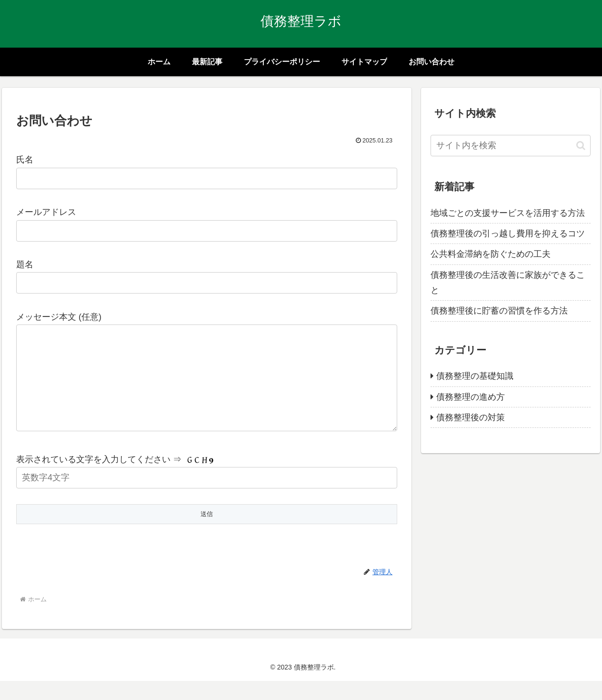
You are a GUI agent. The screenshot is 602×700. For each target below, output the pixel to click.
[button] (581, 146)
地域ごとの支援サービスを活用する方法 (508, 213)
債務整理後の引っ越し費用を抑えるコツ (508, 233)
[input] (511, 146)
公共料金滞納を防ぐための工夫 (491, 254)
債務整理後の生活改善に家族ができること (508, 283)
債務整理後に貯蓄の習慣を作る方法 (499, 311)
